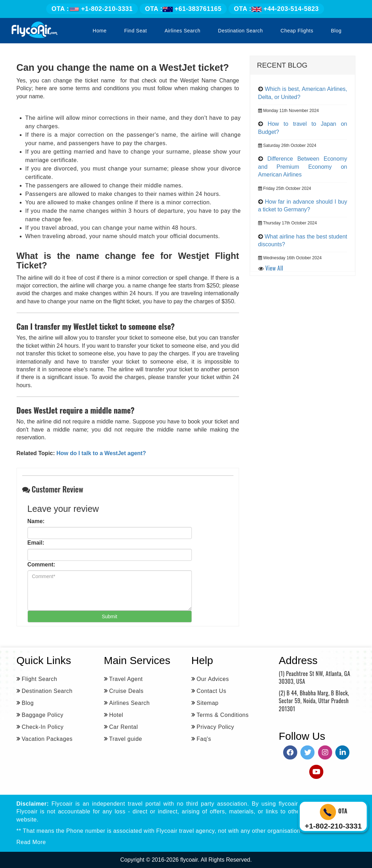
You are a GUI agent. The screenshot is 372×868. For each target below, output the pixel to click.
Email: (36, 543)
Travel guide (126, 739)
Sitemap (208, 703)
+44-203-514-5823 (276, 9)
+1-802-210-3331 (92, 9)
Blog (336, 31)
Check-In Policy (43, 727)
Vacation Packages (47, 739)
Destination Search (240, 31)
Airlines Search (183, 31)
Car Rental (124, 727)
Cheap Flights (297, 31)
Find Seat (135, 31)
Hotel (116, 715)
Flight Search (40, 679)
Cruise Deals (127, 691)
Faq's (204, 739)
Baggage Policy (43, 715)
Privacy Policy (216, 727)
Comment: (41, 565)
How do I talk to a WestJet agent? (101, 453)
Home (100, 31)
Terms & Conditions (223, 715)
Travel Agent (126, 679)
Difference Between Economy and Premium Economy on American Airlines (303, 167)
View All (275, 268)
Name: (36, 521)
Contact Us (212, 691)
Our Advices (213, 679)
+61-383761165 (183, 9)
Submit (110, 616)
